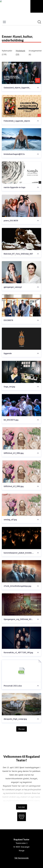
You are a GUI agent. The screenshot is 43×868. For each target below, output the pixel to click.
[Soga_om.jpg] (21, 372)
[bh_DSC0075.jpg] (21, 405)
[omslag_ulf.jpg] (21, 505)
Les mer (22, 807)
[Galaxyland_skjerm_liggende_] (21, 73)
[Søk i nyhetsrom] (39, 22)
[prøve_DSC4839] (21, 206)
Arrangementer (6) (35, 52)
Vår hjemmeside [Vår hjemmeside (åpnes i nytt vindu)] (22, 858)
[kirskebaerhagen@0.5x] (21, 139)
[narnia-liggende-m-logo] (21, 173)
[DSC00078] (21, 305)
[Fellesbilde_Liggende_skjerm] (21, 106)
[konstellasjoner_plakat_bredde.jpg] (21, 538)
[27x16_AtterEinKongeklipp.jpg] (21, 571)
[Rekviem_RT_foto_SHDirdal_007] (21, 239)
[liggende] (21, 339)
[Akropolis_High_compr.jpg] (21, 704)
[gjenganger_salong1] (21, 272)
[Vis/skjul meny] (4, 22)
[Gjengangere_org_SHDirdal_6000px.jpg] (21, 604)
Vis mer (22, 729)
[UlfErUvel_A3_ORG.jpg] (21, 438)
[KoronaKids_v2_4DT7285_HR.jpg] (21, 638)
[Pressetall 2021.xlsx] (21, 671)
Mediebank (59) (20, 52)
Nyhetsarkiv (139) (7, 52)
